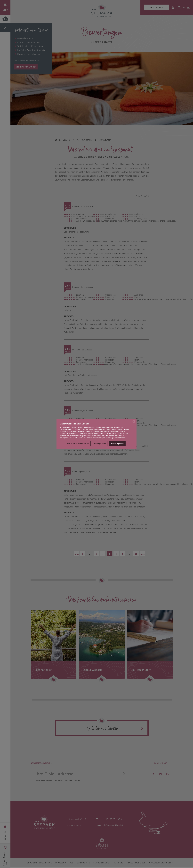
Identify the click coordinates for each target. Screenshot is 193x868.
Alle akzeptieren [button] (117, 444)
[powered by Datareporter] (134, 422)
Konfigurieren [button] (100, 444)
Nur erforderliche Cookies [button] (78, 444)
